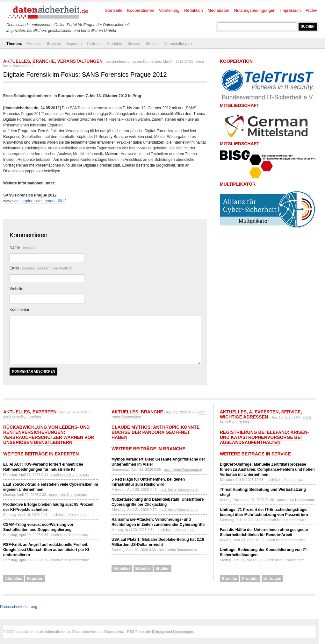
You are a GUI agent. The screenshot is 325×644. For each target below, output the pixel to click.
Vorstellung (169, 10)
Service (134, 44)
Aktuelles (34, 44)
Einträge (159, 632)
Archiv (311, 10)
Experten (74, 44)
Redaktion (194, 10)
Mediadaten (219, 10)
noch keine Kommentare (22, 416)
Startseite (114, 10)
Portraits (94, 44)
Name (22, 247)
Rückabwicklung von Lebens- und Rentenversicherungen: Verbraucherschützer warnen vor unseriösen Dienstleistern (49, 435)
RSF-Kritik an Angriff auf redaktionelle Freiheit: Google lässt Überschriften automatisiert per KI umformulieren (46, 550)
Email (41, 268)
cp (134, 61)
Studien (152, 44)
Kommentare (183, 632)
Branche (54, 44)
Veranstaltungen (178, 44)
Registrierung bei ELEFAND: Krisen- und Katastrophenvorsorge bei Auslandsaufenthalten (264, 437)
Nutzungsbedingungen (255, 10)
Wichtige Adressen (244, 417)
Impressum (291, 10)
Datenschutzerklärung (19, 607)
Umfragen (272, 579)
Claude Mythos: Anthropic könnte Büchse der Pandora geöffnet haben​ (155, 432)
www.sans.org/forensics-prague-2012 (35, 201)
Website (16, 289)
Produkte (114, 44)
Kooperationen (141, 10)
